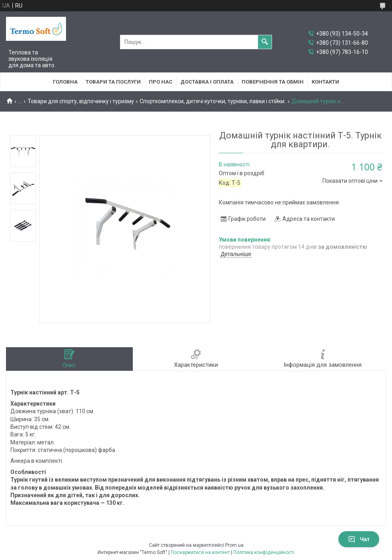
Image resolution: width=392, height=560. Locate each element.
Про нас (161, 82)
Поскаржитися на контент (200, 552)
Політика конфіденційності (264, 552)
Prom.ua (234, 545)
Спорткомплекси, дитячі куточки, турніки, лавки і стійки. (213, 101)
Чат (359, 539)
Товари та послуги (113, 82)
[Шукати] (265, 42)
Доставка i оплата (207, 82)
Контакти (325, 82)
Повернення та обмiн (273, 82)
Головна (65, 82)
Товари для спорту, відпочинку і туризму (81, 101)
